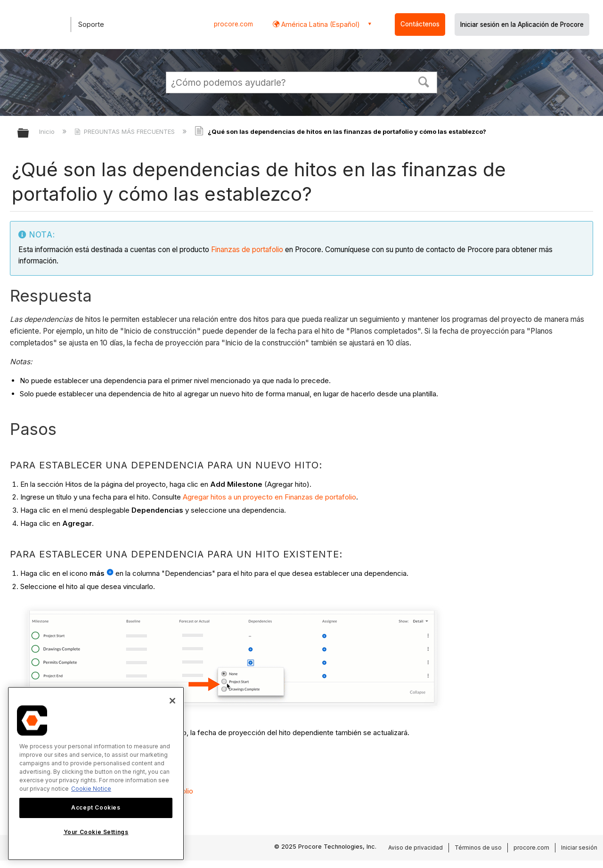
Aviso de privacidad (416, 848)
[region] (96, 774)
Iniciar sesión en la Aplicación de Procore (522, 25)
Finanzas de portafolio (247, 250)
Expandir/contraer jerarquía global (29, 134)
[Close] (172, 701)
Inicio (48, 131)
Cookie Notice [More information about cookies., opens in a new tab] (91, 789)
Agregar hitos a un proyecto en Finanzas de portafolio (269, 497)
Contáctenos (420, 24)
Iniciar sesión (579, 848)
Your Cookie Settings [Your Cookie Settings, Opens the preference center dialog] (96, 832)
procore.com (233, 24)
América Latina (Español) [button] (320, 24)
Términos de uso (478, 848)
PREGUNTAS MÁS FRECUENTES (126, 131)
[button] (424, 81)
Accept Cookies (96, 807)
